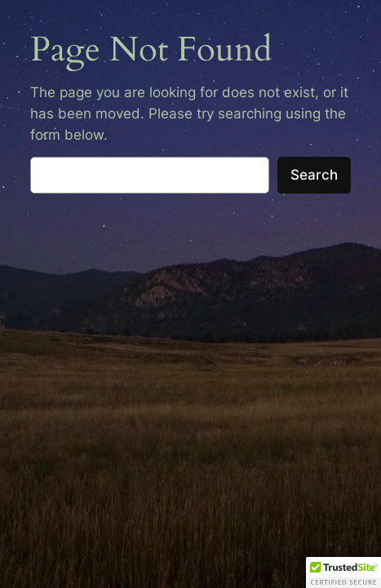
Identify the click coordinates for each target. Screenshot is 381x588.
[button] (343, 572)
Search (314, 175)
